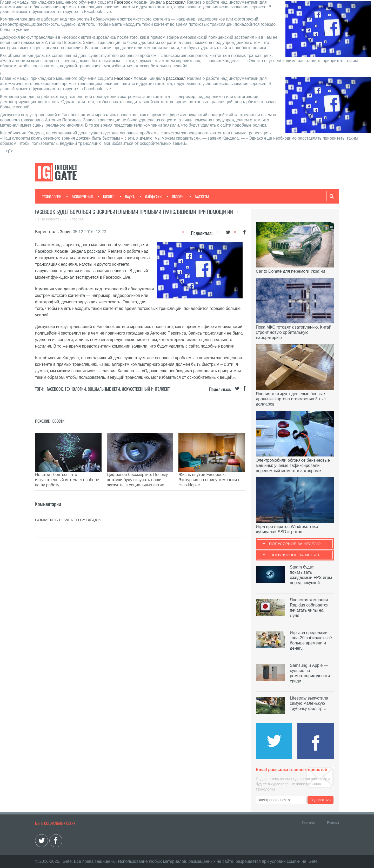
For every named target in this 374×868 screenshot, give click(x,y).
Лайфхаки (151, 197)
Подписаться (321, 800)
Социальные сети (104, 389)
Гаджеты (199, 197)
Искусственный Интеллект (146, 389)
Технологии (52, 197)
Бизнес (106, 197)
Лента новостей (49, 219)
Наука (127, 197)
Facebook (123, 2)
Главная (77, 219)
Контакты (309, 823)
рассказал (176, 2)
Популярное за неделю (295, 544)
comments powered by (68, 507)
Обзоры (176, 197)
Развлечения (80, 197)
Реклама (333, 823)
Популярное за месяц (295, 555)
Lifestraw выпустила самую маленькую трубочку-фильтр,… (309, 703)
